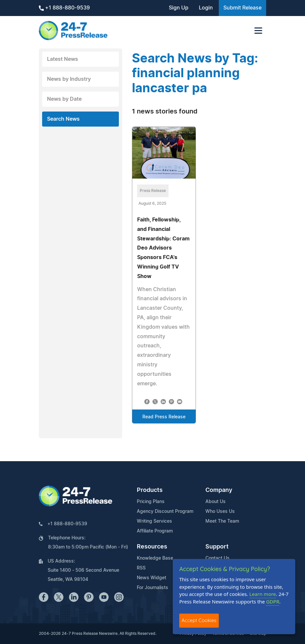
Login (206, 8)
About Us (216, 502)
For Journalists (152, 588)
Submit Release (242, 8)
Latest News (63, 59)
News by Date (64, 99)
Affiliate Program (155, 531)
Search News (63, 119)
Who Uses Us (220, 512)
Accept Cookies (199, 620)
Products (150, 490)
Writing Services (154, 521)
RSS (141, 568)
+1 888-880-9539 (64, 8)
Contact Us (217, 558)
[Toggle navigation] (258, 31)
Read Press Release (164, 417)
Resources (152, 547)
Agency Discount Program (165, 512)
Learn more (263, 594)
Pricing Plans (151, 502)
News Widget (152, 578)
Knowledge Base (155, 558)
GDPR (273, 601)
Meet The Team (222, 521)
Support (217, 547)
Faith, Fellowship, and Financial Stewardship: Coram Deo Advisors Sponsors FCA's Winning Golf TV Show (163, 248)
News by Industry (69, 79)
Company (219, 490)
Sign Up (179, 8)
